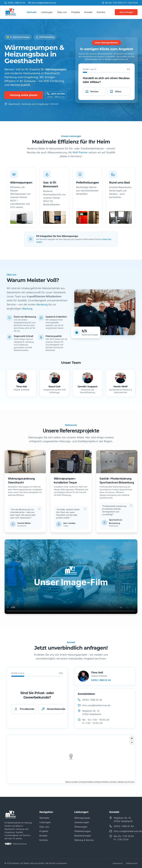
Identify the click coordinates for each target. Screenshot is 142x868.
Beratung (42, 304)
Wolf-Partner (80, 152)
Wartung (27, 309)
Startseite (32, 12)
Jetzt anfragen (126, 12)
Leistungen (47, 12)
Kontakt (88, 12)
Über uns (62, 12)
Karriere (101, 12)
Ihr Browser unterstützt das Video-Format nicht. (71, 577)
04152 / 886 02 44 (101, 680)
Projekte (76, 12)
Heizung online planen (24, 95)
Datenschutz (132, 863)
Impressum (118, 863)
